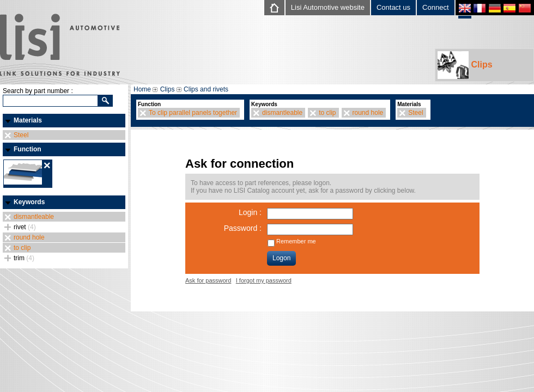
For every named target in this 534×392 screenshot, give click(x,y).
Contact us (393, 7)
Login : (250, 212)
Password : (243, 228)
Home (142, 89)
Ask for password (208, 280)
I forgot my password (264, 280)
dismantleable (34, 217)
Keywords (29, 202)
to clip (22, 248)
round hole (29, 237)
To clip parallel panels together (193, 113)
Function (28, 149)
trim (24, 258)
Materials (28, 120)
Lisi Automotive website (328, 7)
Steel (21, 135)
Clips (465, 65)
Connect (435, 7)
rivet (25, 227)
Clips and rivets (206, 89)
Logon (281, 258)
